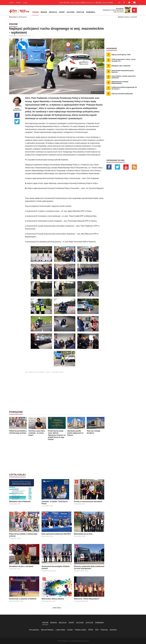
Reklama (18, 3)
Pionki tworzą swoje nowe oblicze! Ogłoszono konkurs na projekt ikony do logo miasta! (57, 429)
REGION (44, 12)
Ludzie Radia (60, 630)
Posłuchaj (104, 630)
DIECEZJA (53, 12)
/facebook (113, 630)
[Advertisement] (65, 387)
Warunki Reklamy (47, 630)
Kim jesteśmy (34, 630)
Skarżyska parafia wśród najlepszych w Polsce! (76, 426)
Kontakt (11, 3)
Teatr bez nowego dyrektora (96, 425)
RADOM (35, 12)
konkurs (48, 372)
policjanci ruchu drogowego (36, 372)
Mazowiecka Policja (58, 372)
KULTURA (71, 12)
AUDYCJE (80, 12)
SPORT (62, 12)
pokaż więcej (57, 608)
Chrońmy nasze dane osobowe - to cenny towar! (37, 426)
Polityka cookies (81, 630)
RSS (97, 630)
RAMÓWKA (91, 12)
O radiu (25, 3)
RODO (91, 630)
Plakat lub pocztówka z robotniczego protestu (18, 425)
